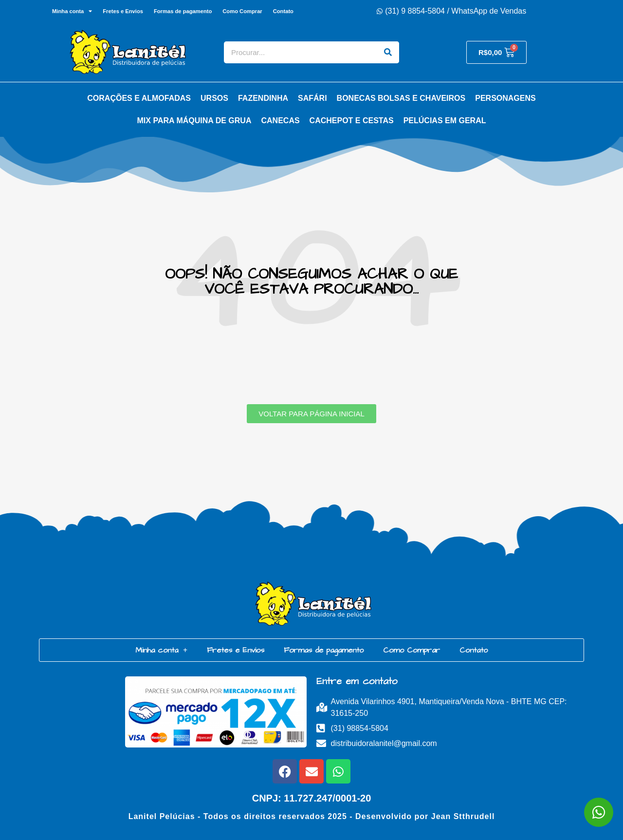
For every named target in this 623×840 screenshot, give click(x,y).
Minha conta (72, 11)
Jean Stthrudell (463, 816)
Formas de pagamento (183, 11)
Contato (283, 11)
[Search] (388, 52)
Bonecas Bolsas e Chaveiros (401, 98)
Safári (312, 98)
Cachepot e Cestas (352, 121)
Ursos (214, 98)
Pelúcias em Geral (445, 121)
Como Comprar (242, 11)
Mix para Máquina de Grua (194, 121)
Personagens (505, 98)
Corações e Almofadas (139, 98)
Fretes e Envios (123, 11)
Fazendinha (263, 98)
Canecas (280, 121)
